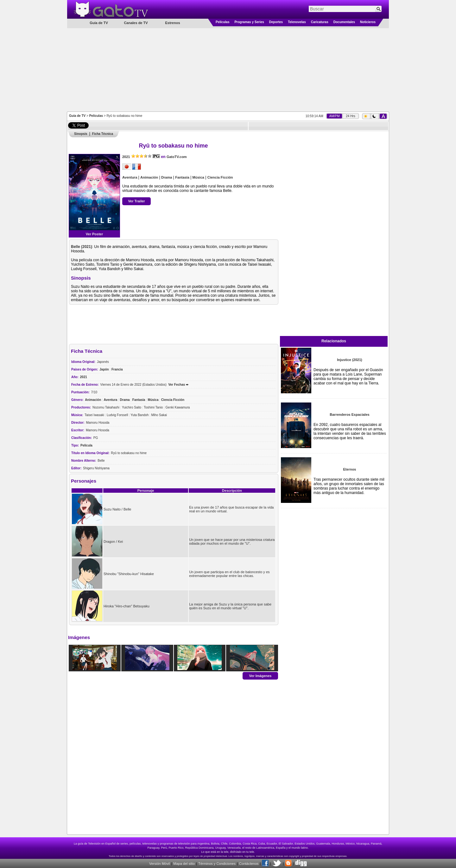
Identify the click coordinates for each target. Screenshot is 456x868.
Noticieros (368, 22)
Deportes (276, 22)
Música (198, 177)
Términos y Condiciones (217, 864)
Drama (167, 177)
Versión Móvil (159, 864)
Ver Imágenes (260, 675)
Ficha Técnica (103, 134)
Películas (222, 22)
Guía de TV (77, 116)
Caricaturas (320, 22)
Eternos (350, 469)
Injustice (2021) (349, 360)
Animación (149, 177)
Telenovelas (297, 22)
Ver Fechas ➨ (178, 385)
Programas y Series (249, 22)
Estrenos (172, 23)
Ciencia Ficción (220, 177)
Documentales (344, 22)
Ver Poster (94, 234)
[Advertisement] (228, 69)
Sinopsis (81, 134)
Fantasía (182, 177)
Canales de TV (136, 23)
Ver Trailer (136, 201)
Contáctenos (249, 864)
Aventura (130, 177)
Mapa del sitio (184, 864)
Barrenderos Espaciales (349, 415)
